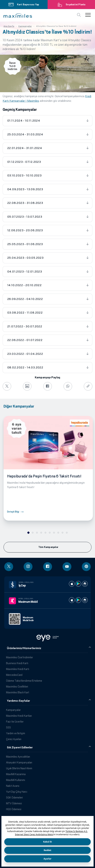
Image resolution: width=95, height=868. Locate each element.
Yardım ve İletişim (16, 733)
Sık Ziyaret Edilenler (20, 747)
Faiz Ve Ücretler (15, 722)
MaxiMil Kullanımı (16, 780)
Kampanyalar (13, 710)
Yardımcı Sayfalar (18, 701)
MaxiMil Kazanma (16, 774)
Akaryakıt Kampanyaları (19, 762)
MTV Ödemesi (14, 803)
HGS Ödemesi (14, 809)
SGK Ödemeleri (14, 797)
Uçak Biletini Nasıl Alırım (19, 768)
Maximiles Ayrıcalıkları (18, 757)
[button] (18, 16)
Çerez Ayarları (14, 739)
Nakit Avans (13, 786)
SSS (8, 727)
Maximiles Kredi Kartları (19, 716)
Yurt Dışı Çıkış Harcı (17, 792)
